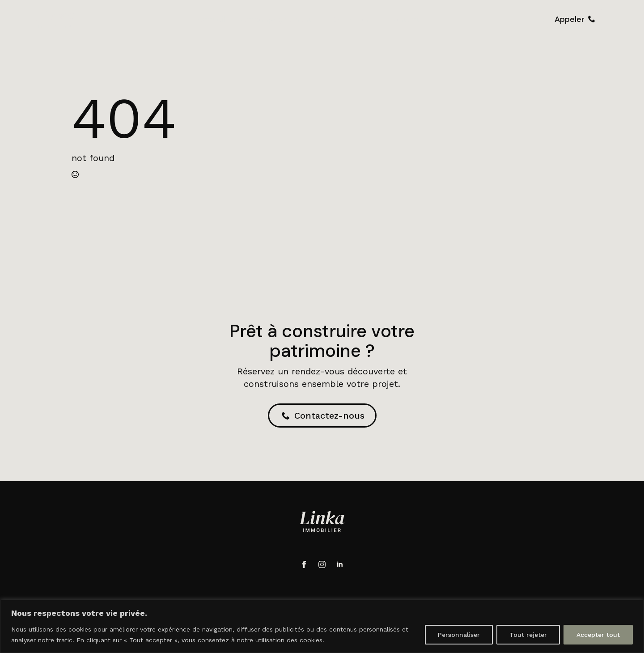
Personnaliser (459, 635)
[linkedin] (340, 564)
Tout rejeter (528, 635)
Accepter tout (598, 635)
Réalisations (350, 19)
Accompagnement (277, 19)
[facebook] (304, 564)
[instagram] (322, 564)
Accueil (211, 19)
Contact (404, 19)
